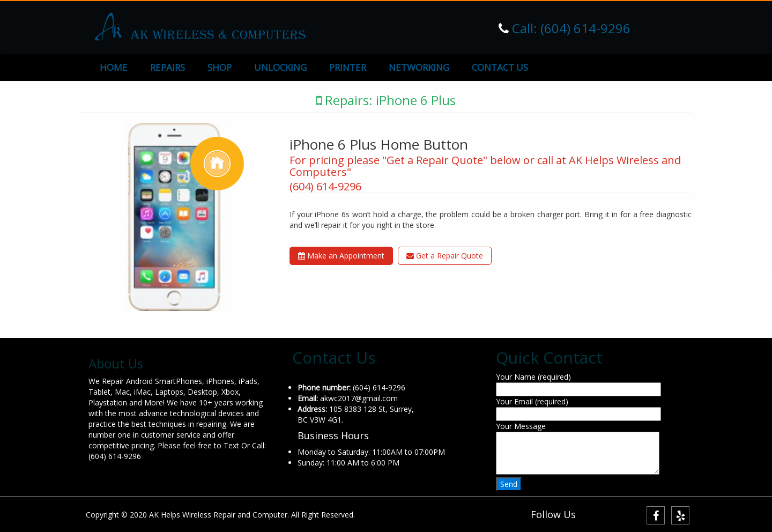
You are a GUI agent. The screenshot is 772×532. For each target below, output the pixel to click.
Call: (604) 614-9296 (570, 28)
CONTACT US (500, 67)
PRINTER (348, 67)
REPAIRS (168, 67)
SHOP (220, 67)
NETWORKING (419, 67)
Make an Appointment (341, 256)
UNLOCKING (280, 67)
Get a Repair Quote (445, 256)
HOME (114, 67)
